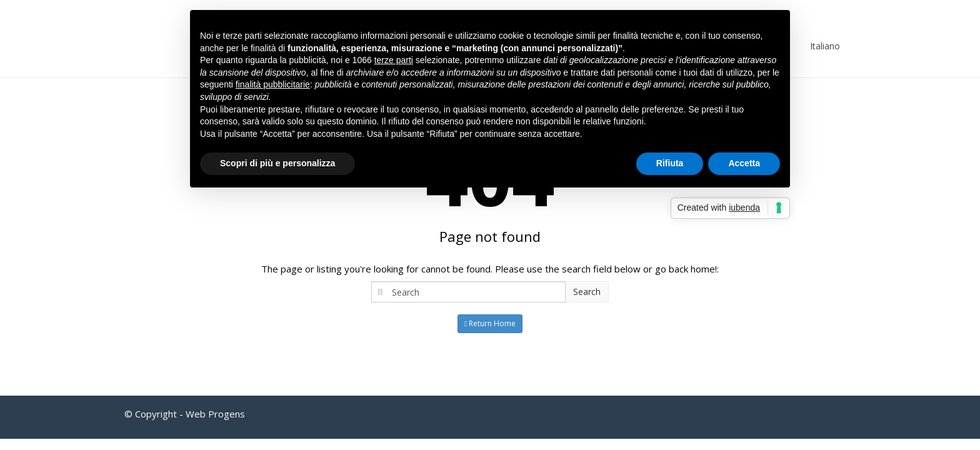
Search (587, 292)
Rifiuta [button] (670, 163)
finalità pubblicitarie (273, 84)
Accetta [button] (744, 163)
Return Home (490, 323)
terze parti (394, 60)
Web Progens (215, 414)
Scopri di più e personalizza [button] (277, 163)
